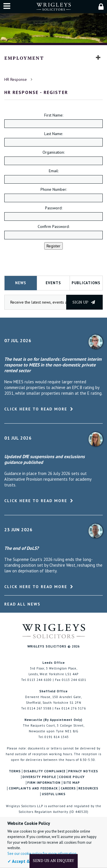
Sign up (84, 302)
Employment (24, 58)
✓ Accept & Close (25, 861)
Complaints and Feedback (33, 788)
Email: (54, 171)
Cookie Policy (72, 777)
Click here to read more (36, 409)
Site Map (72, 783)
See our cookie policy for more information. (42, 854)
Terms (15, 771)
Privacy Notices (83, 771)
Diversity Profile (39, 777)
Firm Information (44, 783)
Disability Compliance (45, 771)
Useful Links (54, 794)
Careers (68, 788)
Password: (54, 208)
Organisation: (53, 152)
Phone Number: (54, 189)
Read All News (22, 604)
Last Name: (53, 134)
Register (53, 246)
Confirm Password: (53, 226)
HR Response (16, 79)
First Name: (54, 115)
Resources (88, 788)
